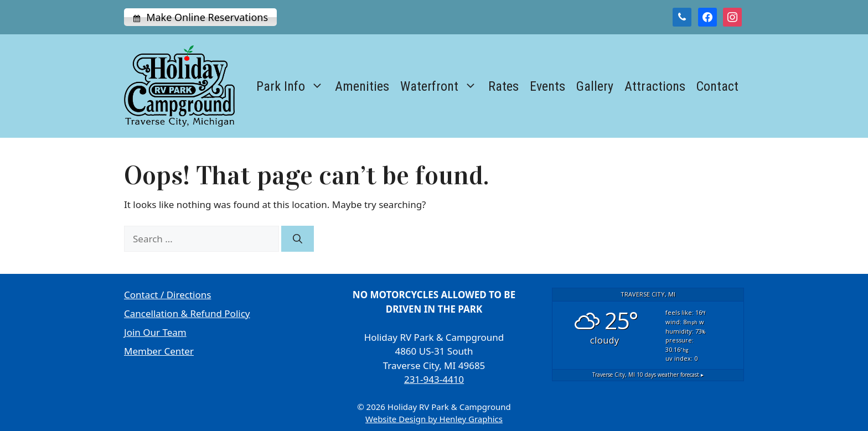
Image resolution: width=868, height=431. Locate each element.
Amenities (362, 86)
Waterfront (441, 86)
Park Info (293, 86)
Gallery (595, 86)
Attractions (655, 86)
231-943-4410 (434, 379)
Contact (717, 86)
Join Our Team (155, 332)
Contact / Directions (167, 295)
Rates (503, 86)
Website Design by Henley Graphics (434, 419)
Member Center (159, 351)
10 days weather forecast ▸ (648, 375)
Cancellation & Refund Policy (187, 313)
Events (547, 86)
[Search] (298, 239)
